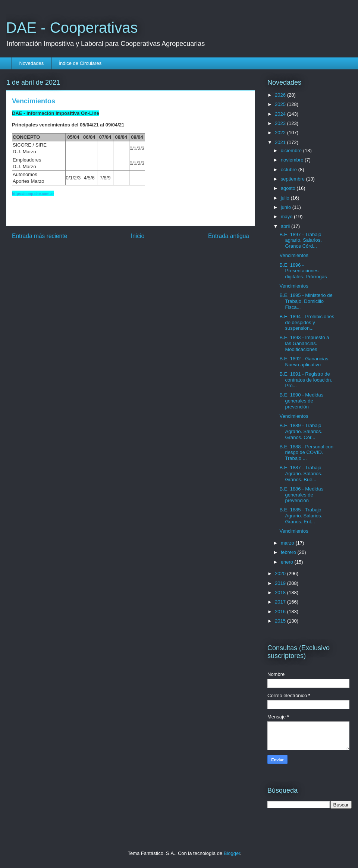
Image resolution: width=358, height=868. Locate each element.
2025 (281, 104)
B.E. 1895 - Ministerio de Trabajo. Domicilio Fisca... (306, 301)
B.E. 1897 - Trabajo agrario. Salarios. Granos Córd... (300, 240)
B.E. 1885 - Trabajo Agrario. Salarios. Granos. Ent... (301, 516)
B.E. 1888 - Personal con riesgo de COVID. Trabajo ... (306, 452)
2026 (281, 95)
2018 (281, 593)
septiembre (293, 179)
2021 (281, 142)
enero (288, 562)
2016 (281, 612)
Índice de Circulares (80, 63)
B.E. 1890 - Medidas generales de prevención (301, 401)
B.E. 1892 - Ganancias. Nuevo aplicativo (304, 362)
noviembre (293, 160)
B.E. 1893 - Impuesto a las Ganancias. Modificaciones (304, 343)
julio (286, 198)
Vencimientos (294, 255)
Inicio (138, 236)
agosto (289, 188)
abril (286, 226)
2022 (281, 133)
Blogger (232, 853)
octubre (290, 170)
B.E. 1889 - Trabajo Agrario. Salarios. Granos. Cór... (301, 431)
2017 (281, 602)
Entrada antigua (229, 236)
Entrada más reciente (40, 236)
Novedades (32, 63)
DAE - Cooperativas (72, 28)
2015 (281, 621)
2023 (281, 123)
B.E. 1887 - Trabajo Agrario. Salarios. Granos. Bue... (301, 473)
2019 (281, 583)
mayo (287, 217)
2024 (281, 114)
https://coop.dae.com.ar (33, 194)
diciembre (292, 151)
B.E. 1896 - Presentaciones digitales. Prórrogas (303, 271)
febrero (289, 552)
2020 (281, 574)
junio (287, 207)
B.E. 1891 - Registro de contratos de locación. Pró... (306, 380)
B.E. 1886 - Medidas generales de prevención (301, 495)
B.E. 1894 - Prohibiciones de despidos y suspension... (307, 322)
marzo (288, 543)
